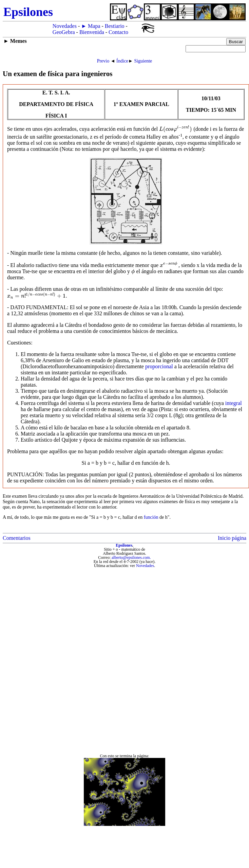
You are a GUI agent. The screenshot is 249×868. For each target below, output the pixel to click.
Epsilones (124, 545)
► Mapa (91, 26)
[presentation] (176, 129)
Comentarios (17, 538)
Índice (122, 61)
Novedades (65, 26)
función (151, 517)
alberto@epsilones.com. (131, 557)
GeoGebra (64, 32)
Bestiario (115, 26)
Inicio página (232, 538)
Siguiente (143, 61)
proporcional (159, 366)
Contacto (118, 32)
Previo (103, 61)
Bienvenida (92, 32)
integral (234, 403)
